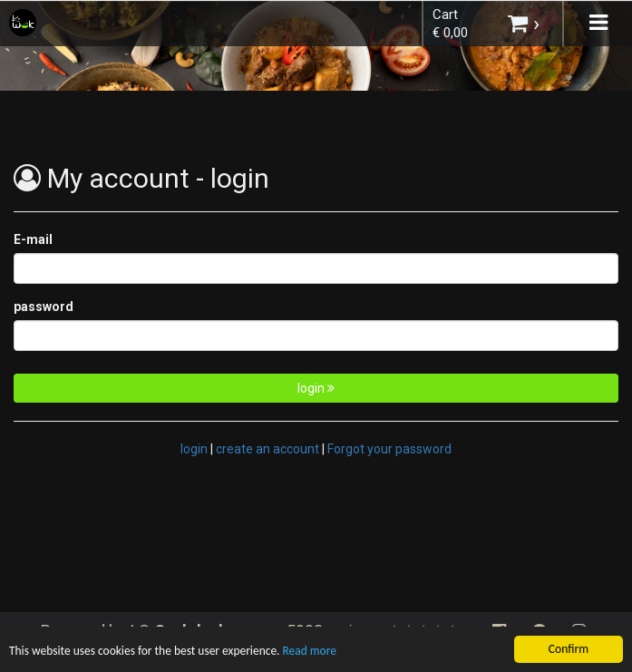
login (316, 388)
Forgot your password (389, 449)
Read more (313, 652)
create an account (267, 449)
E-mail (33, 239)
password (44, 307)
